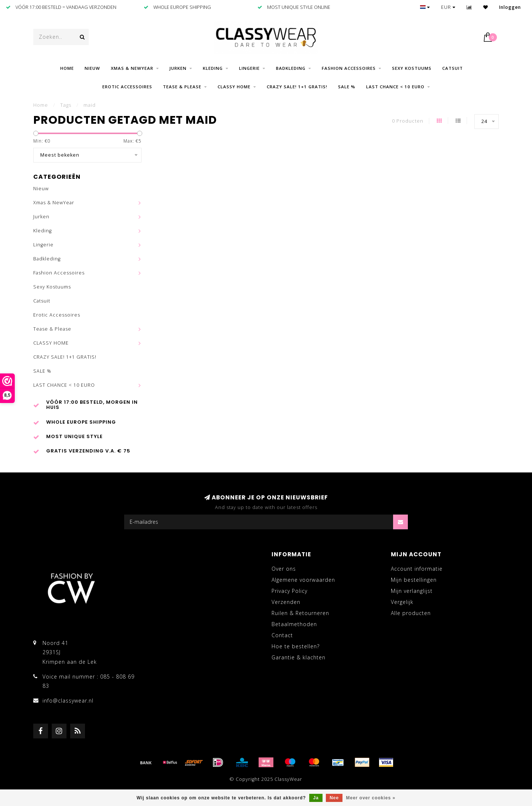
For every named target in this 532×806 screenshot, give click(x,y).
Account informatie (417, 569)
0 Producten (408, 121)
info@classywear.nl (68, 701)
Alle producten (411, 613)
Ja (316, 798)
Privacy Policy (289, 591)
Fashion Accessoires (349, 68)
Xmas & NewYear (132, 68)
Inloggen (510, 7)
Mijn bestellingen (414, 580)
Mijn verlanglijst (412, 591)
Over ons (284, 569)
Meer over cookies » (371, 798)
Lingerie (249, 68)
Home (67, 68)
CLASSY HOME (234, 87)
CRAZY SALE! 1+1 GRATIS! (297, 87)
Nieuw (92, 68)
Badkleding (291, 68)
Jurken (178, 68)
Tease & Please (182, 87)
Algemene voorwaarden (303, 580)
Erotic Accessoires (127, 87)
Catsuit (453, 68)
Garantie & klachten (299, 657)
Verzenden (286, 602)
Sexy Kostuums (412, 68)
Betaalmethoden (294, 624)
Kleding (213, 68)
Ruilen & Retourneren (300, 613)
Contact (282, 635)
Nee (334, 798)
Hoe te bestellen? (296, 646)
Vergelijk (402, 602)
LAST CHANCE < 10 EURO (395, 87)
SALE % (347, 87)
